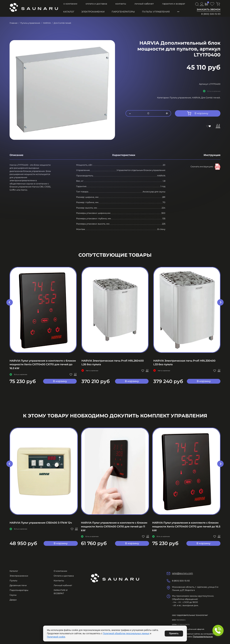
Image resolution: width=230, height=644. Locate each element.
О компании (70, 4)
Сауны (13, 595)
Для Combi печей (62, 23)
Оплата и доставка (96, 4)
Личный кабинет (144, 4)
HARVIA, (197, 98)
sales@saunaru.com (182, 573)
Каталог (69, 12)
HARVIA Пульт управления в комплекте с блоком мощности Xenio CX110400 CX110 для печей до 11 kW (114, 527)
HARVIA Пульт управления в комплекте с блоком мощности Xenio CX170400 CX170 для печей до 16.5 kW (43, 364)
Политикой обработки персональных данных (126, 633)
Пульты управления (156, 12)
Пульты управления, (181, 98)
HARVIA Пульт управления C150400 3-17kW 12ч (41, 523)
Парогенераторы (123, 12)
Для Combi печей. (211, 98)
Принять (174, 633)
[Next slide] (220, 302)
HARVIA (47, 23)
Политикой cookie (56, 637)
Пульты (13, 581)
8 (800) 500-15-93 (211, 14)
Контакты (121, 4)
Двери (13, 600)
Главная (13, 23)
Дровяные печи (18, 585)
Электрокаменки (93, 12)
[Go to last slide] (10, 302)
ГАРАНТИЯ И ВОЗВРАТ (174, 4)
